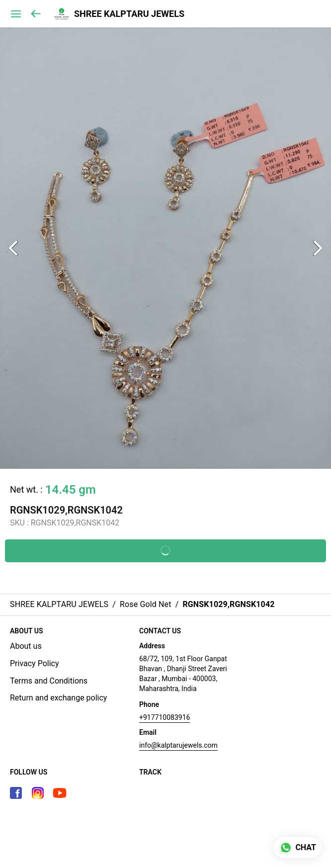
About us (26, 646)
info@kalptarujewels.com (178, 745)
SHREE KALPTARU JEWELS (129, 14)
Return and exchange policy (58, 698)
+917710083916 (165, 717)
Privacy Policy (35, 663)
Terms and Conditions (49, 681)
